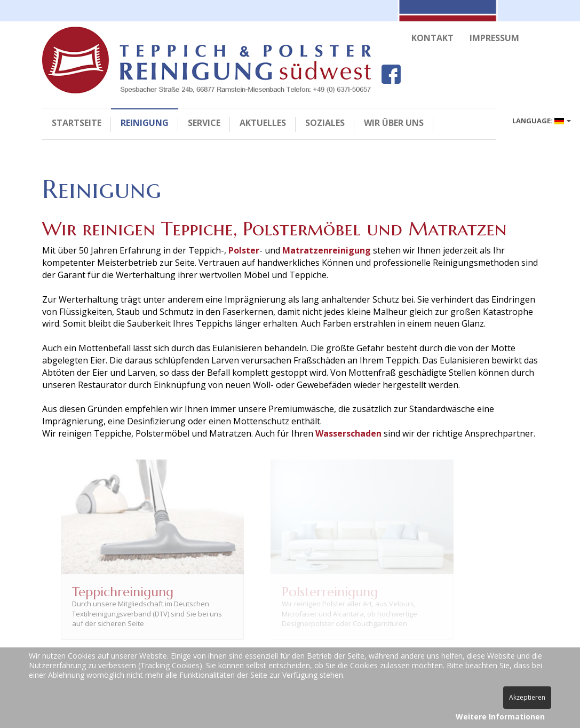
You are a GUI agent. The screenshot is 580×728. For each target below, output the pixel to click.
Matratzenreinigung (327, 256)
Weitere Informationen (500, 717)
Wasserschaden (348, 439)
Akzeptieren (527, 697)
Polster (244, 256)
